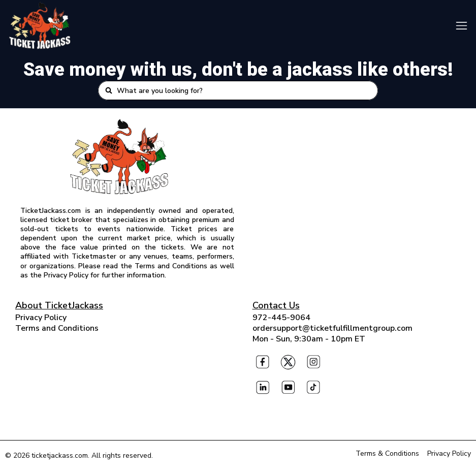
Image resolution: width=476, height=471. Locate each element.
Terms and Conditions (57, 328)
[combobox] (244, 90)
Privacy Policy (41, 318)
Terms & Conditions (387, 453)
